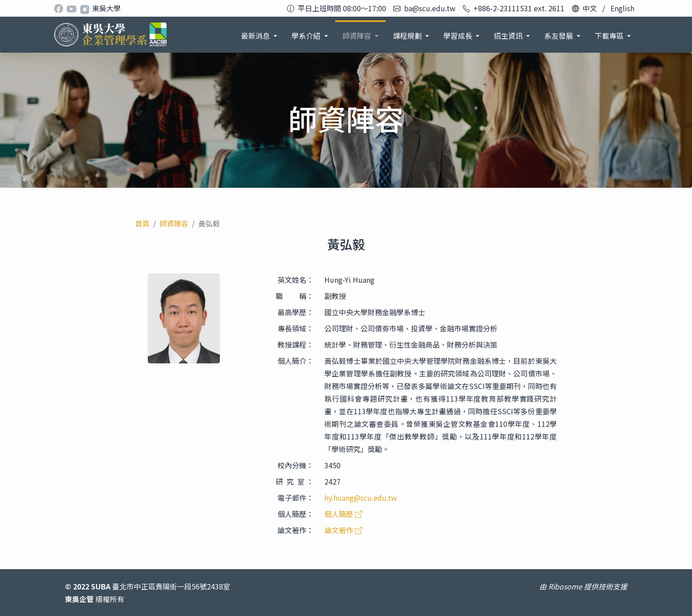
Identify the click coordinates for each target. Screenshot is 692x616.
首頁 (142, 223)
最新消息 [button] (256, 36)
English (622, 8)
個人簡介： (296, 361)
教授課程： (296, 344)
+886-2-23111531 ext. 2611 (519, 8)
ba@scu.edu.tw (430, 8)
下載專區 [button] (610, 36)
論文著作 (343, 530)
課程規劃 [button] (408, 36)
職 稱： (295, 296)
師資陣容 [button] (358, 36)
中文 (590, 8)
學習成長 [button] (459, 36)
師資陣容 (174, 223)
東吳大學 (106, 8)
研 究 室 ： (295, 481)
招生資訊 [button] (509, 36)
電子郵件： (296, 498)
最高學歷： (296, 312)
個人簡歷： (296, 514)
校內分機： (296, 465)
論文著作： (296, 530)
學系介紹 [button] (307, 36)
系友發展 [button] (560, 36)
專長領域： (296, 328)
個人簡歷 (343, 514)
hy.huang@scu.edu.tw (361, 498)
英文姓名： (296, 280)
